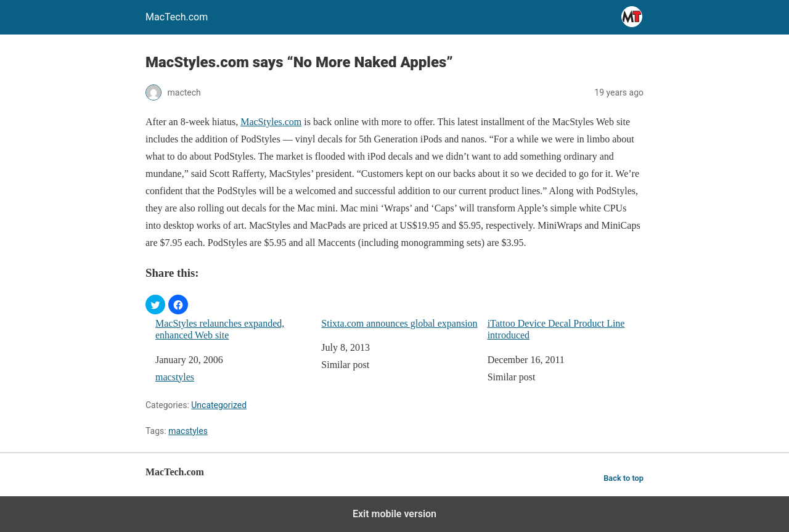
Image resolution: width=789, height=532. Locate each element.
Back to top (623, 478)
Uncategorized (219, 405)
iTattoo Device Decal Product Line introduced (556, 329)
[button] (155, 305)
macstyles (175, 377)
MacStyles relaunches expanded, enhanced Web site (220, 329)
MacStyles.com (271, 122)
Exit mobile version (394, 514)
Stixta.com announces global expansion (399, 323)
